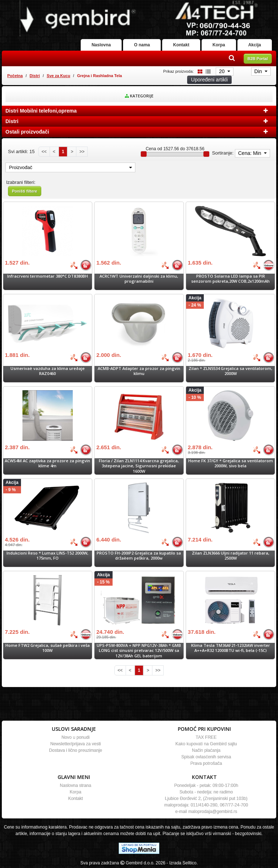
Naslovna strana (75, 785)
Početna (15, 76)
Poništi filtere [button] (25, 191)
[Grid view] (199, 71)
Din (259, 71)
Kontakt (181, 45)
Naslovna (101, 45)
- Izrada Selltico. (182, 863)
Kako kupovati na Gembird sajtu (206, 744)
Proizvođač (70, 167)
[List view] (207, 71)
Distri (35, 76)
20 (222, 71)
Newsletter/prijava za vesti (75, 744)
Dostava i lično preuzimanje (75, 750)
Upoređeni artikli (209, 80)
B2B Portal (258, 59)
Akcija (255, 45)
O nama (142, 45)
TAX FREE (206, 737)
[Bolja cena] (74, 265)
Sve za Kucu (58, 76)
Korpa (219, 45)
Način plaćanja (206, 750)
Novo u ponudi (75, 737)
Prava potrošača (206, 763)
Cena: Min (250, 153)
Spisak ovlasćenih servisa (206, 757)
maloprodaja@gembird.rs (213, 812)
